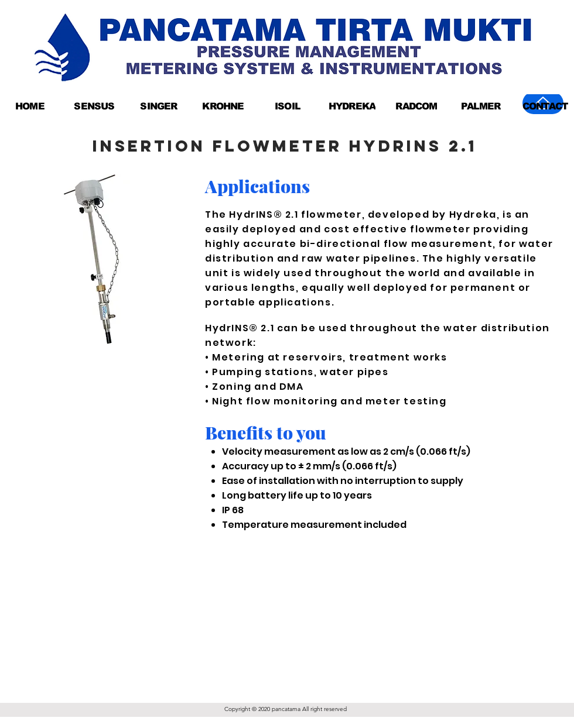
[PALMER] (481, 106)
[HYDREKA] (352, 106)
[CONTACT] (545, 106)
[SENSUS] (94, 106)
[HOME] (30, 106)
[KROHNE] (223, 106)
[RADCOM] (416, 106)
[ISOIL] (288, 106)
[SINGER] (159, 106)
